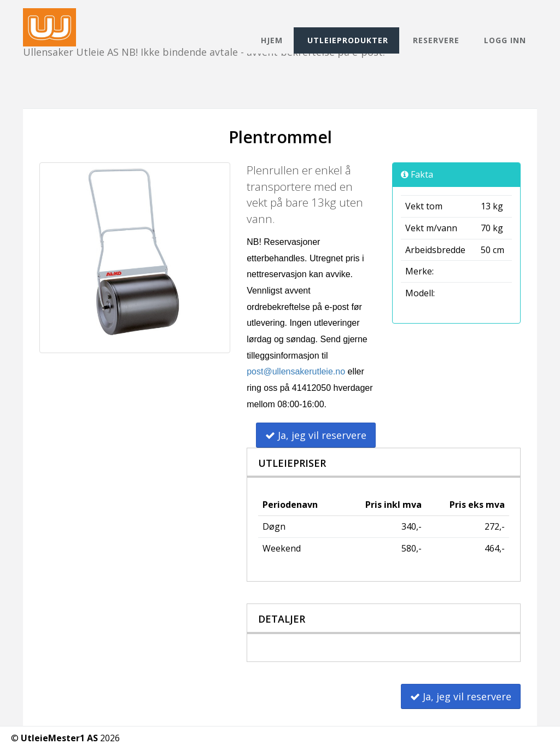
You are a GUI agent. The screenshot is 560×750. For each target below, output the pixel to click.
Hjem (272, 40)
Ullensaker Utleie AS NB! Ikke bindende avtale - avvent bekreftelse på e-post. (204, 18)
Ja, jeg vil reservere (316, 435)
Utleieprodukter (348, 40)
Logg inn (505, 40)
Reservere (436, 40)
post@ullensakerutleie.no (296, 371)
